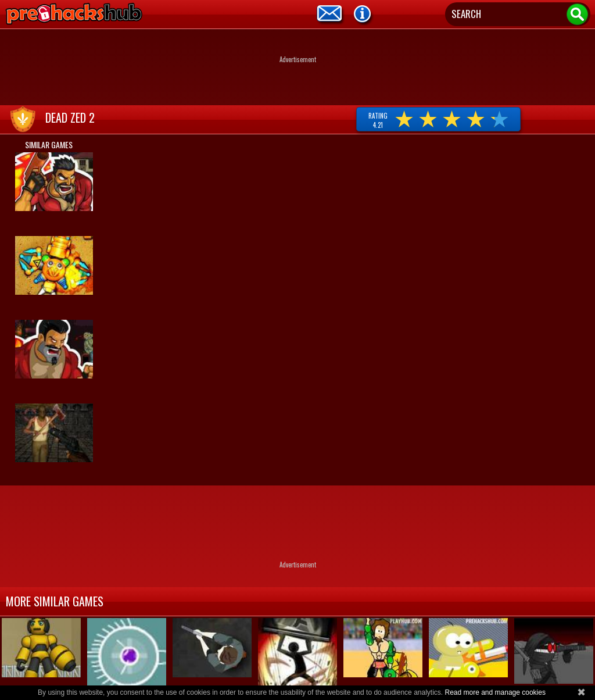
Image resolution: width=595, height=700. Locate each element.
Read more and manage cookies (495, 692)
